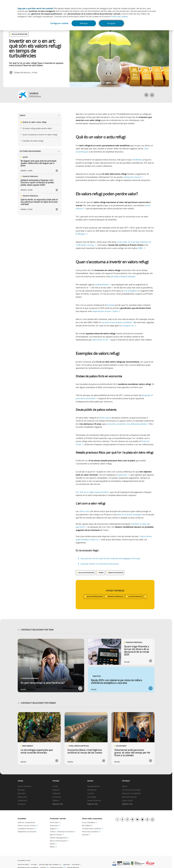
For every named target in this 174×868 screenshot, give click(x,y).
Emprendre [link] (22, 797)
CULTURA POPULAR (135, 597)
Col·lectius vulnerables (131, 790)
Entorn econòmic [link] (25, 786)
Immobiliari (92, 790)
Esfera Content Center (28, 825)
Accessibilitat (76, 865)
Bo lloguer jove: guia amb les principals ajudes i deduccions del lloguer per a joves (39, 163)
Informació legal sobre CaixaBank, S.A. (50, 865)
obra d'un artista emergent (130, 515)
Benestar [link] (21, 790)
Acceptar (111, 23)
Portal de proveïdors (91, 832)
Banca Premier (57, 835)
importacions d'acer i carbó (106, 311)
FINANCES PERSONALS (115, 597)
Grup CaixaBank (90, 822)
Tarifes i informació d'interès (63, 832)
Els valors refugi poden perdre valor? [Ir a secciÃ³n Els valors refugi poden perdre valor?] (37, 128)
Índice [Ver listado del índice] (40, 115)
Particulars (55, 822)
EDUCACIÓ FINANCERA (95, 597)
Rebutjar (84, 23)
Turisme (91, 793)
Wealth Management (59, 838)
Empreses (55, 825)
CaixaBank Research (27, 829)
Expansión (124, 475)
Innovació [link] (22, 804)
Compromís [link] (22, 801)
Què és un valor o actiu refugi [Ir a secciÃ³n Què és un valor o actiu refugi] (34, 122)
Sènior (125, 786)
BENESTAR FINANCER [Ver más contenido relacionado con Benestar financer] (116, 573)
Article (55, 786)
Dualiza (86, 835)
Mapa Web (66, 865)
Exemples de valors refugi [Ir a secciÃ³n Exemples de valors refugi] (33, 141)
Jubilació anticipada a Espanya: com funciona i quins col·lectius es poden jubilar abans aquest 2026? (37, 183)
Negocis (54, 829)
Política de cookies (119, 16)
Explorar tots (58, 804)
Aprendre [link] (22, 793)
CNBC (141, 248)
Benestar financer (129, 797)
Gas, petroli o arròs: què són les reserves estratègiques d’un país (110, 558)
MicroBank (87, 825)
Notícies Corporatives (26, 822)
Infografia (56, 793)
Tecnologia (92, 797)
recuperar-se (129, 326)
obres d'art (84, 511)
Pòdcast (56, 801)
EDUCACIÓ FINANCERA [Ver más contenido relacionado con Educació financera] (86, 573)
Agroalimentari (93, 786)
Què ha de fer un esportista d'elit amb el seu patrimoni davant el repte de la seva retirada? (39, 202)
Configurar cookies (59, 23)
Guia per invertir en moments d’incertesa (100, 564)
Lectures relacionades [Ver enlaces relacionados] (40, 151)
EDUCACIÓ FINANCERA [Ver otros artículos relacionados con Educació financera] (20, 34)
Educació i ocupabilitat (131, 793)
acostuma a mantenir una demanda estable (128, 424)
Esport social (127, 801)
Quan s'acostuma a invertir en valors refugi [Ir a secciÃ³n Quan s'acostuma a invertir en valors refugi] (40, 135)
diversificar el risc (101, 340)
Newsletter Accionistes (27, 832)
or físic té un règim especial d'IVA (93, 492)
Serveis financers (94, 801)
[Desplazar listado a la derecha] (150, 596)
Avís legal (34, 865)
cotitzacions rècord (133, 177)
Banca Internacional (59, 841)
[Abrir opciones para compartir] (146, 95)
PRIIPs (53, 847)
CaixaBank (34, 93)
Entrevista (57, 797)
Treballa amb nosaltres (92, 829)
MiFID (53, 844)
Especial (56, 790)
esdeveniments (103, 285)
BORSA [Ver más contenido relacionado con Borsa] (101, 573)
